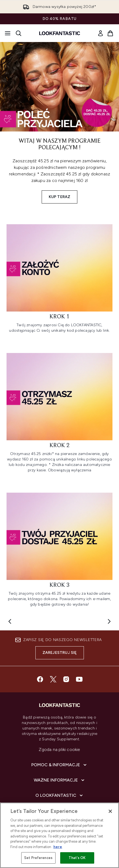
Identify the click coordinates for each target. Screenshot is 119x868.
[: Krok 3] (59, 552)
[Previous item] (10, 621)
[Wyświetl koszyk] (110, 33)
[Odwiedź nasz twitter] (53, 679)
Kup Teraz (60, 197)
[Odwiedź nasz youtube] (79, 679)
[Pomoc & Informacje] (59, 765)
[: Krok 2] (59, 415)
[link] (100, 33)
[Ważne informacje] (60, 780)
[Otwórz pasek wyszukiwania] (19, 33)
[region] (59, 835)
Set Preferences (38, 858)
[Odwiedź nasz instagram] (66, 679)
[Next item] (109, 621)
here (58, 847)
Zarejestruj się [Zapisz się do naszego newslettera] (60, 653)
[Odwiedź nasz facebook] (40, 679)
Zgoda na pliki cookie (59, 749)
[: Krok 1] (59, 281)
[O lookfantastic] (60, 795)
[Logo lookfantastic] (60, 33)
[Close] (110, 811)
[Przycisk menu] (8, 33)
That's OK (77, 858)
